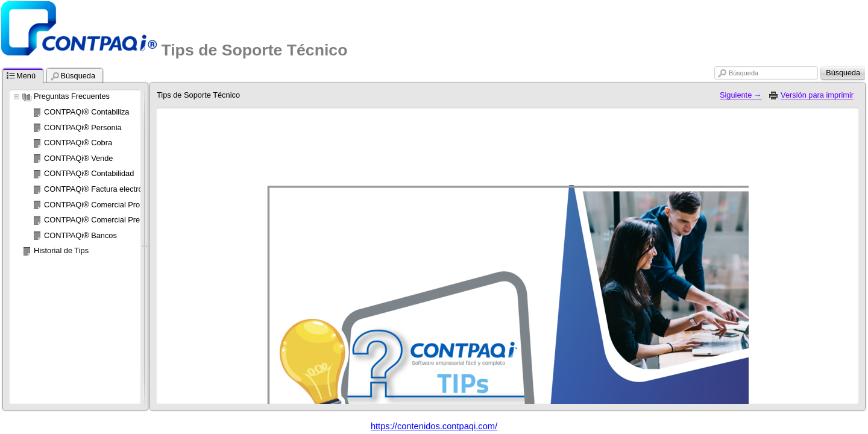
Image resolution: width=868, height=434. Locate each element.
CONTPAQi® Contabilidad (89, 173)
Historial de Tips (61, 250)
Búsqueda (744, 73)
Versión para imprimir (817, 95)
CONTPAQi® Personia (83, 127)
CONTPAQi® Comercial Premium (102, 220)
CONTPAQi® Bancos (80, 235)
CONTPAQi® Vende (78, 158)
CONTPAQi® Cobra (78, 143)
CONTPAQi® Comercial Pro (92, 205)
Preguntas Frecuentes (72, 96)
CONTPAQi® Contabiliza (86, 112)
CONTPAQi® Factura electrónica (100, 189)
